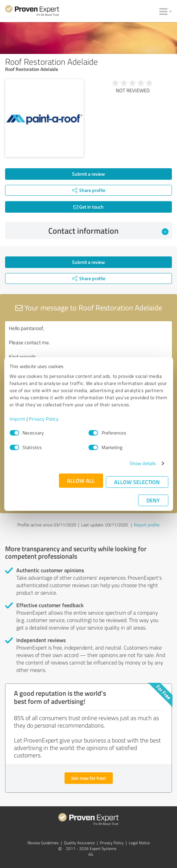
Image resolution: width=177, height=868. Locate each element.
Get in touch (88, 207)
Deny (153, 500)
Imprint (17, 419)
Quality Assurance (79, 843)
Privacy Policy (44, 419)
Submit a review (88, 174)
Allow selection (137, 482)
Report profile (147, 525)
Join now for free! (89, 778)
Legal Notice (139, 843)
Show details (143, 463)
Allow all (81, 480)
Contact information (108, 231)
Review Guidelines (43, 843)
